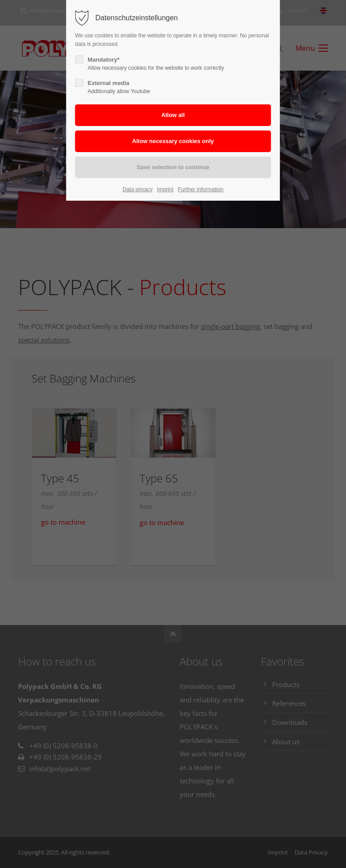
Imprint (165, 189)
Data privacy (138, 189)
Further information (201, 189)
